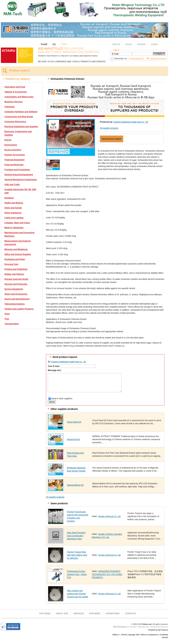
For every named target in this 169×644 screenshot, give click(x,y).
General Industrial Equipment (19, 175)
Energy (8, 140)
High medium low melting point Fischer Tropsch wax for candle (78, 594)
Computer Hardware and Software (21, 112)
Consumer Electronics (15, 122)
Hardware (9, 198)
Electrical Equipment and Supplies (21, 127)
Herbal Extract (73, 439)
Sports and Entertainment (17, 299)
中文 (54, 44)
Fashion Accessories (15, 155)
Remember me (119, 58)
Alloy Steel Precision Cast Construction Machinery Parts (76, 536)
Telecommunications (15, 304)
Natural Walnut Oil (75, 485)
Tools (7, 314)
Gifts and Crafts (12, 185)
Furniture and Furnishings (17, 170)
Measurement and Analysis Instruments (18, 243)
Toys (7, 319)
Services (129, 44)
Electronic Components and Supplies (18, 133)
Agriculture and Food (15, 87)
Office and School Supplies (18, 254)
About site (116, 44)
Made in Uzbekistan (14, 228)
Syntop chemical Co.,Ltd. (110, 516)
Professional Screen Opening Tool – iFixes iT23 (77, 574)
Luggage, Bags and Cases (17, 223)
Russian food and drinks (16, 279)
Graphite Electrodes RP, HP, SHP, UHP (20, 191)
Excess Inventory (13, 150)
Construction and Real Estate (19, 117)
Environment (11, 145)
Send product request (112, 139)
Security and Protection (16, 284)
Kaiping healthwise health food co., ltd (131, 122)
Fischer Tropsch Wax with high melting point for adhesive (77, 555)
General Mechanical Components (21, 180)
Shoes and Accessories (16, 294)
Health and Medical (14, 203)
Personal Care (11, 264)
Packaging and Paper (15, 259)
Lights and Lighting (14, 218)
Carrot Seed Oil (74, 422)
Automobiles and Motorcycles (19, 97)
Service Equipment (14, 289)
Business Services (13, 102)
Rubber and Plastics (14, 274)
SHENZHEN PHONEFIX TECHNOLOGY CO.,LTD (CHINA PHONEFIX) (107, 574)
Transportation (12, 324)
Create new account (158, 58)
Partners (95, 614)
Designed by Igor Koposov (158, 630)
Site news (45, 614)
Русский (44, 44)
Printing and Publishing (16, 269)
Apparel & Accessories (16, 92)
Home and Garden (13, 208)
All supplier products (109, 128)
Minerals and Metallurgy (16, 249)
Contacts (154, 44)
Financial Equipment (14, 160)
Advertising (141, 44)
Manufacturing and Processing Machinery (19, 234)
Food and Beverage (14, 165)
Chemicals (10, 107)
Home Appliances (13, 213)
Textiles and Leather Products (19, 309)
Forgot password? (136, 58)
